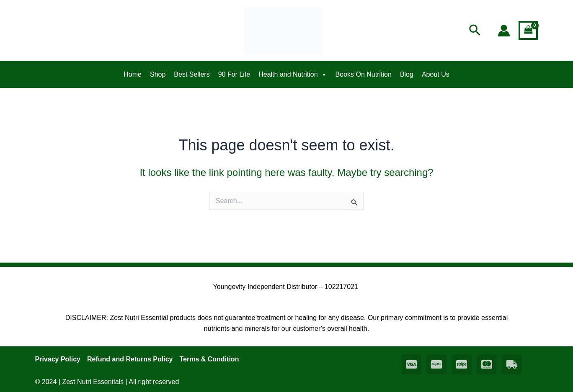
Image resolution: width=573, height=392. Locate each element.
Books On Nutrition (364, 74)
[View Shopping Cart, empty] (528, 30)
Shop (158, 74)
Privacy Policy (58, 359)
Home (133, 74)
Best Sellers (192, 74)
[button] (475, 31)
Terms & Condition (209, 359)
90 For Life (234, 74)
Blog (407, 74)
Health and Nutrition (293, 75)
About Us (436, 74)
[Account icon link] (504, 31)
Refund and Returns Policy (130, 359)
